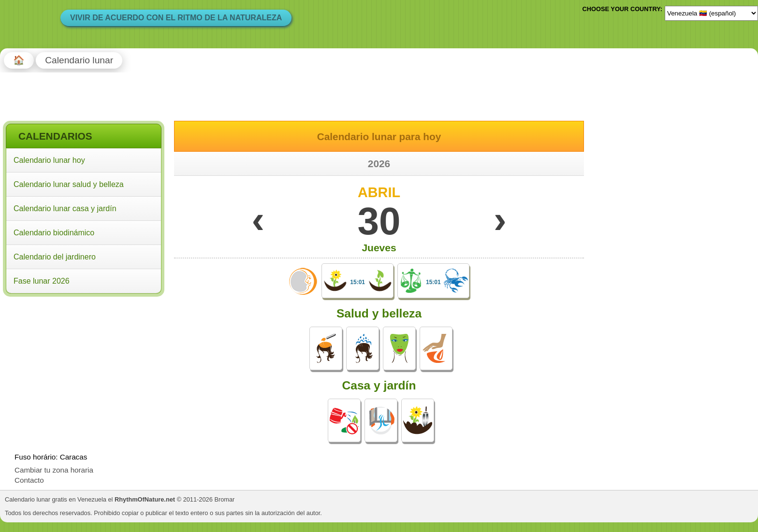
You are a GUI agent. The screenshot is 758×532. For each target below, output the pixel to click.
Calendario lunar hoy (49, 160)
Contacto (29, 480)
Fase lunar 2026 (42, 281)
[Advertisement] (84, 362)
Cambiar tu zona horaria (54, 470)
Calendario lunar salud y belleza (69, 184)
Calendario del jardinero (55, 257)
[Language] (711, 13)
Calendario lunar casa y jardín (65, 208)
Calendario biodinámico (54, 233)
